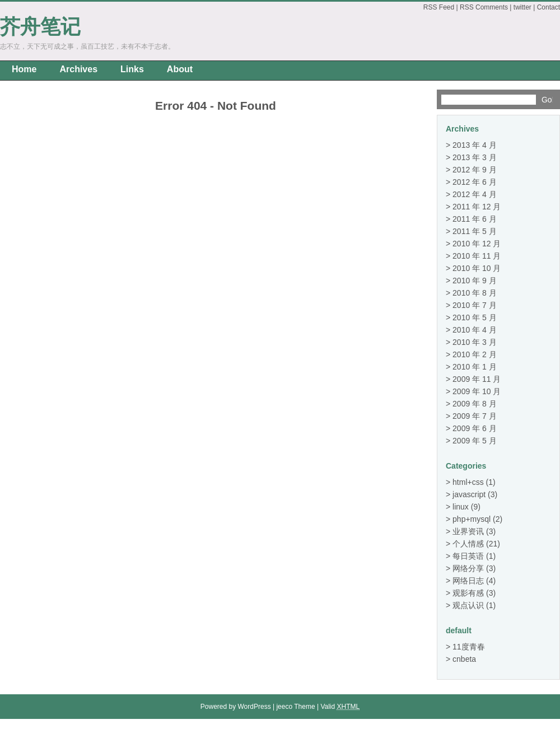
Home (24, 69)
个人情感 (468, 544)
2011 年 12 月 (477, 207)
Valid (340, 707)
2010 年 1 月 (475, 367)
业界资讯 (468, 531)
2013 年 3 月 (475, 157)
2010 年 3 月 (475, 342)
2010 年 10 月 (477, 268)
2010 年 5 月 (475, 317)
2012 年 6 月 (475, 182)
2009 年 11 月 (477, 379)
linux (461, 507)
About (180, 69)
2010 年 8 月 (475, 293)
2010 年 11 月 (477, 256)
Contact (549, 7)
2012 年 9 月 (475, 170)
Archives (78, 69)
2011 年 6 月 (475, 219)
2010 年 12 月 (477, 244)
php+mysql (472, 519)
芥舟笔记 (40, 27)
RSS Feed (439, 7)
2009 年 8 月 (475, 404)
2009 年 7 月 (475, 416)
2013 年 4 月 (475, 145)
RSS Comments (484, 7)
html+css (468, 482)
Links (132, 69)
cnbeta (464, 659)
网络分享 (468, 568)
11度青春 (469, 647)
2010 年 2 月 (475, 354)
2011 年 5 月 (475, 231)
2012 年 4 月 (475, 194)
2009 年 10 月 (477, 391)
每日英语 (468, 556)
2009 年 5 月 (475, 441)
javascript (469, 494)
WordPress (255, 707)
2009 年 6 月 (475, 428)
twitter (522, 7)
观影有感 (468, 593)
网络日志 (468, 581)
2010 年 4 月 (475, 330)
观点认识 (468, 605)
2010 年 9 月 (475, 281)
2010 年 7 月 (475, 305)
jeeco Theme (295, 707)
